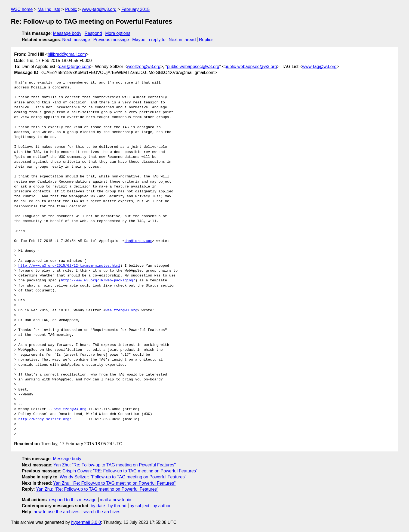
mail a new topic (116, 500)
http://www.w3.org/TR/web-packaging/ (98, 281)
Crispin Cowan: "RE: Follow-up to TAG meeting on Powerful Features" (130, 471)
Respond (93, 33)
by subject (139, 506)
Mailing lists (49, 9)
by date (98, 506)
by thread (117, 506)
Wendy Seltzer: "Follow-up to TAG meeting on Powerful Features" (123, 477)
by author (162, 506)
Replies (206, 40)
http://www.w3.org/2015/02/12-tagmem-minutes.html (69, 266)
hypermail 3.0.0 (86, 522)
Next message (76, 40)
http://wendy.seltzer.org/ (45, 419)
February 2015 (136, 9)
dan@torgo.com (75, 67)
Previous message (111, 40)
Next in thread (182, 40)
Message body (67, 33)
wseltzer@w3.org (144, 67)
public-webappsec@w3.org (193, 67)
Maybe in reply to (149, 40)
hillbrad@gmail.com (67, 54)
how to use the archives (57, 512)
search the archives (102, 512)
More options (118, 33)
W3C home (22, 9)
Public (71, 9)
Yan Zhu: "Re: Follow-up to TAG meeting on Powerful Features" (115, 465)
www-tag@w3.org (99, 9)
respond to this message (73, 500)
